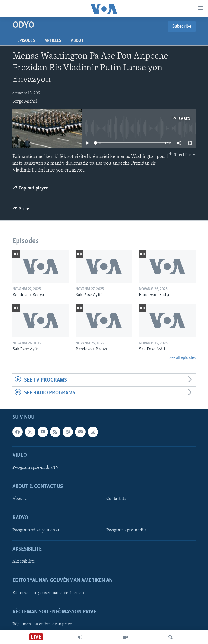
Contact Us (116, 499)
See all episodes (182, 358)
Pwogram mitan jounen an (36, 530)
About (77, 41)
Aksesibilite (24, 561)
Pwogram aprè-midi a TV (36, 468)
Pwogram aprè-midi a (126, 530)
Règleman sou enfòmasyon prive (42, 624)
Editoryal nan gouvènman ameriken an (48, 593)
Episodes (26, 41)
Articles (53, 41)
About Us (21, 499)
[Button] (21, 210)
